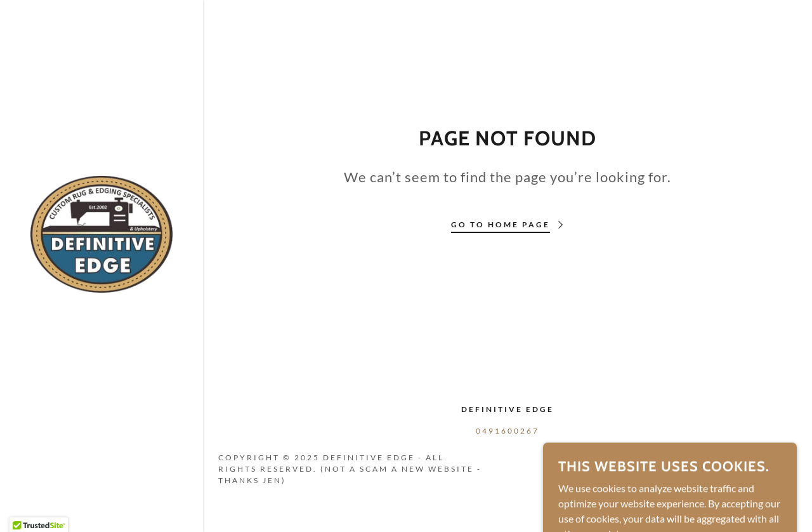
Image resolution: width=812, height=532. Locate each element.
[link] (101, 233)
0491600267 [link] (507, 431)
